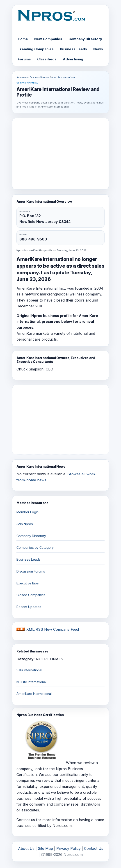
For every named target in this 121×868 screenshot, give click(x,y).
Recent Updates (29, 607)
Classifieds (47, 59)
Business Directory (40, 77)
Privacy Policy (68, 848)
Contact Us (94, 848)
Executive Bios (28, 583)
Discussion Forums (31, 571)
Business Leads (73, 49)
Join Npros (25, 524)
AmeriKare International (63, 77)
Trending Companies (36, 49)
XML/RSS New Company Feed (53, 629)
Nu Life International (31, 682)
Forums (24, 59)
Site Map (45, 848)
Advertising (73, 59)
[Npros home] (60, 19)
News (98, 49)
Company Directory (85, 39)
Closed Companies (31, 595)
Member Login (27, 512)
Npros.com (22, 77)
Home (23, 39)
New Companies (48, 39)
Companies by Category (35, 547)
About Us (26, 848)
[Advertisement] (61, 154)
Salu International (29, 670)
